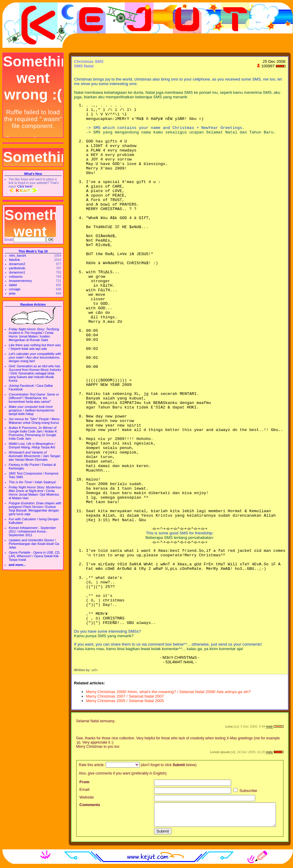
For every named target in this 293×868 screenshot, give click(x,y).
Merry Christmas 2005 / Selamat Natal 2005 (125, 701)
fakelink (14, 260)
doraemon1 (17, 272)
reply (269, 726)
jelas (12, 293)
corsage (15, 289)
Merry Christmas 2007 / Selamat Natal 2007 (125, 696)
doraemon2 (17, 264)
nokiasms (16, 277)
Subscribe (245, 791)
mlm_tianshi (18, 255)
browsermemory (20, 281)
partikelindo (17, 268)
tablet (13, 285)
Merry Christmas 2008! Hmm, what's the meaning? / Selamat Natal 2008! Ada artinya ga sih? (169, 692)
